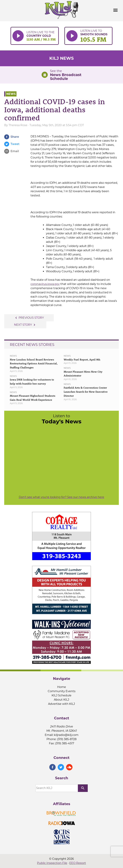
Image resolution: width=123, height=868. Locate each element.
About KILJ (61, 700)
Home (62, 687)
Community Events (62, 691)
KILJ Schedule (61, 695)
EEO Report (78, 863)
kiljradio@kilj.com (66, 735)
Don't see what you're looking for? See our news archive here (61, 497)
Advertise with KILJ (61, 704)
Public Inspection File (52, 863)
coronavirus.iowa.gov (45, 284)
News (11, 94)
